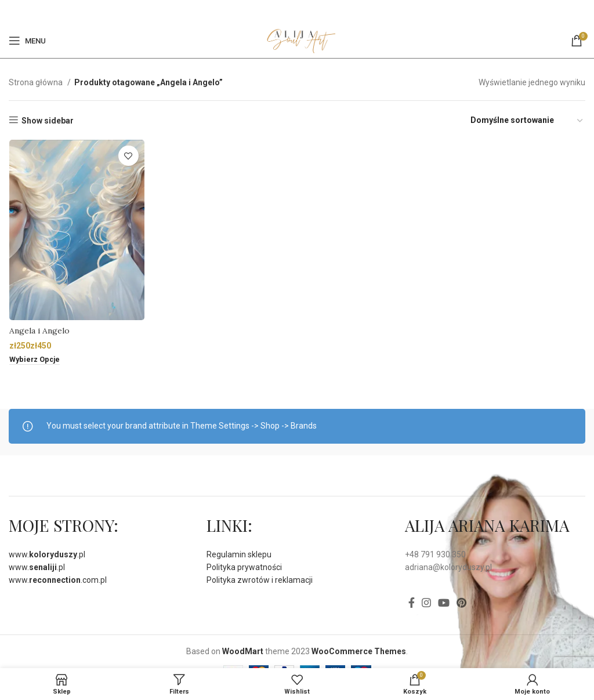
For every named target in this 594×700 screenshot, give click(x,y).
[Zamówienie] (527, 120)
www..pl (47, 554)
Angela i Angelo (39, 331)
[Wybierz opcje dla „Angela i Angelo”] (35, 361)
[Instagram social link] (426, 603)
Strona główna (37, 82)
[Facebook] (290, 12)
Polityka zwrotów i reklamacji (260, 580)
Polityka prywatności (244, 567)
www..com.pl (58, 580)
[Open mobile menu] (27, 41)
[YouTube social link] (444, 603)
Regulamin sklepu (239, 554)
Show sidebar (48, 121)
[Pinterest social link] (303, 12)
